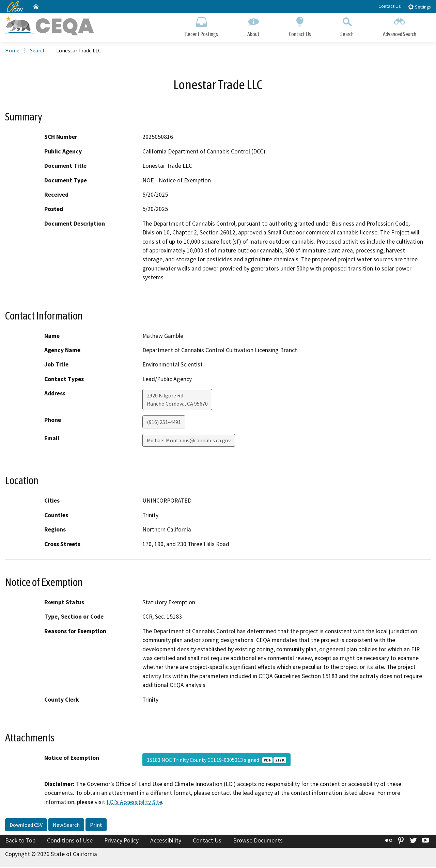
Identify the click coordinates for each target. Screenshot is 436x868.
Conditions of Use (70, 842)
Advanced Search (400, 26)
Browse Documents (258, 842)
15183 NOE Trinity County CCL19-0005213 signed (216, 761)
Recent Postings (201, 26)
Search (347, 26)
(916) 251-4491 (164, 423)
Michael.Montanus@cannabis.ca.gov (189, 442)
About (253, 26)
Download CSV (26, 826)
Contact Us (390, 6)
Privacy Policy (121, 842)
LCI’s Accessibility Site (134, 803)
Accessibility (166, 842)
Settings (419, 7)
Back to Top (20, 842)
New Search (66, 826)
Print (96, 826)
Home (12, 51)
